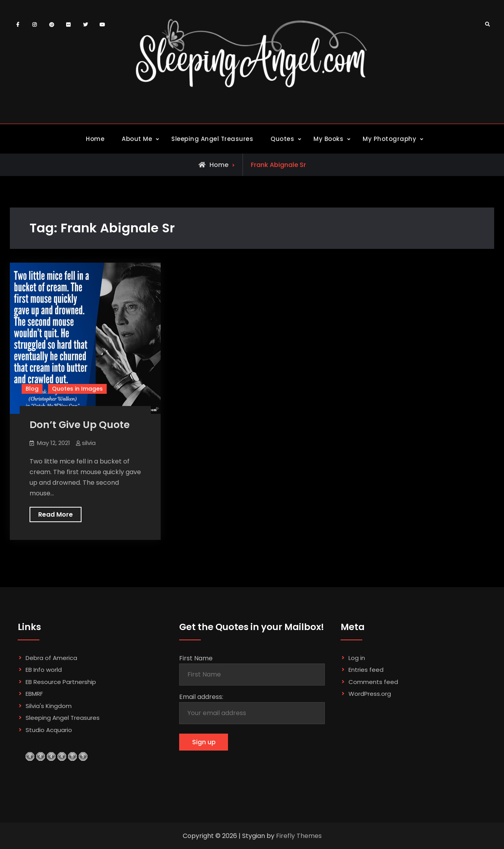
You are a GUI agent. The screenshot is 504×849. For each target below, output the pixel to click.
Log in (357, 658)
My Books (328, 139)
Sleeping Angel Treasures (212, 139)
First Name (196, 658)
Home (95, 139)
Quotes (282, 139)
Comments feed (373, 682)
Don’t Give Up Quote (80, 425)
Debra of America (51, 658)
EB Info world (44, 670)
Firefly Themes (299, 836)
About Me (137, 139)
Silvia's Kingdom (49, 706)
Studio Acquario (49, 730)
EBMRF (34, 694)
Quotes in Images (77, 389)
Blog (32, 389)
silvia (89, 443)
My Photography (389, 139)
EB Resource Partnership (61, 682)
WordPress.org (370, 694)
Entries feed (366, 670)
